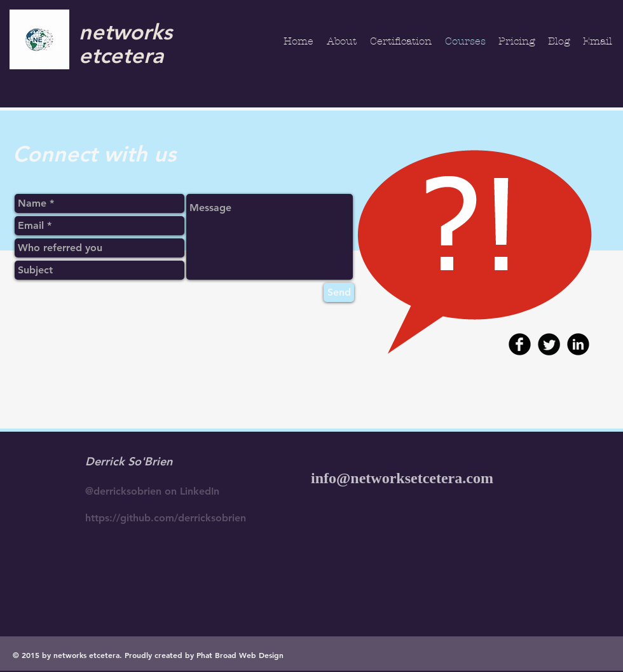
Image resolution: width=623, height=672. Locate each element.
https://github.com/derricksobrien (166, 518)
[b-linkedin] (578, 344)
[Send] (339, 292)
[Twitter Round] (549, 344)
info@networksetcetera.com (402, 478)
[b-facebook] (520, 344)
